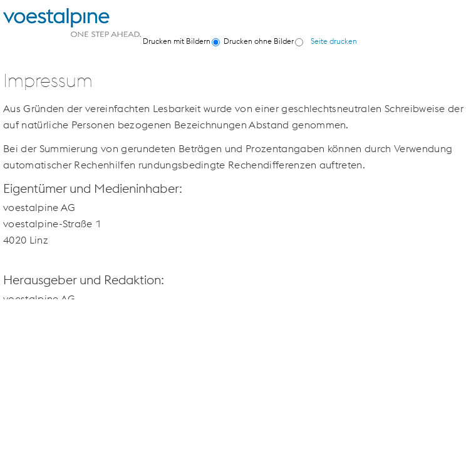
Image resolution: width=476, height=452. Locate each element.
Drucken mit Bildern (177, 41)
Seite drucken (334, 41)
